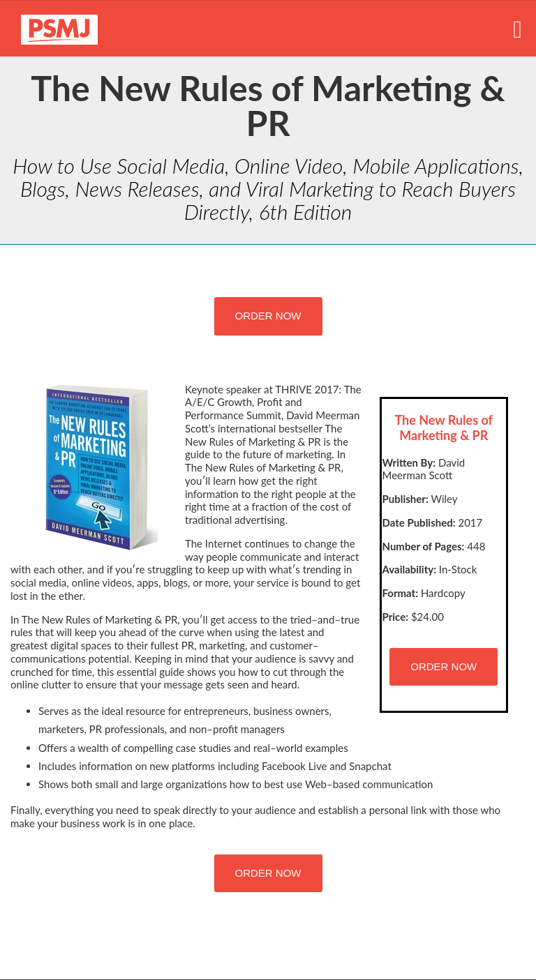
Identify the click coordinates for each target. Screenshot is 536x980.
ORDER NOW (268, 316)
